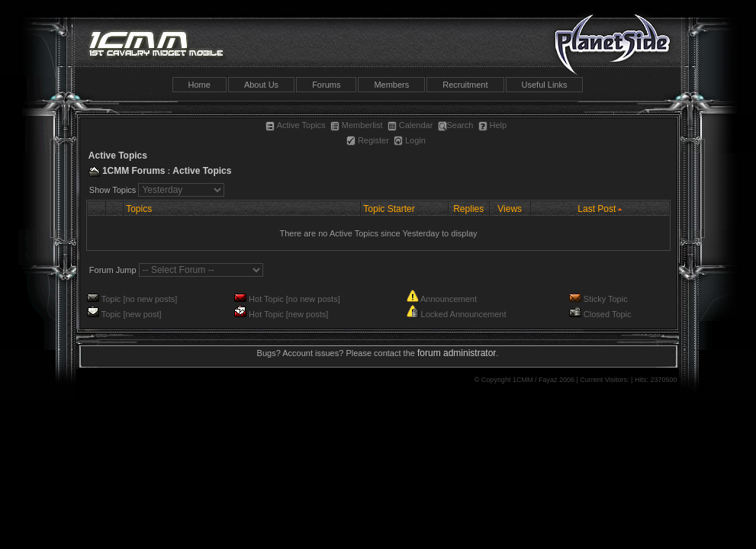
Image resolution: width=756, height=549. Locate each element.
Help (493, 125)
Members (391, 85)
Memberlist (357, 125)
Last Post (597, 209)
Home (199, 85)
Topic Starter (389, 209)
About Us (261, 85)
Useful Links (545, 85)
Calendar (410, 125)
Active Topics (296, 125)
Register (368, 140)
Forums (326, 85)
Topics (139, 209)
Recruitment (465, 85)
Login (410, 140)
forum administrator (457, 353)
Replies (468, 209)
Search (456, 125)
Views (510, 209)
